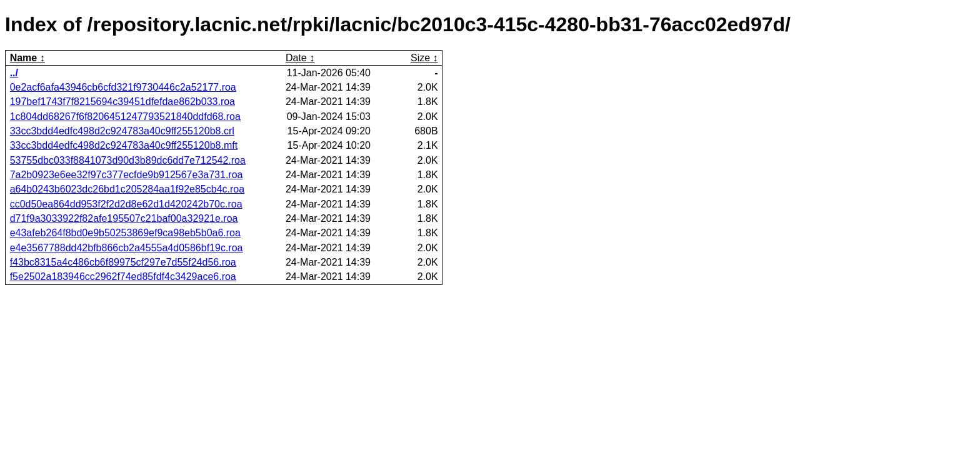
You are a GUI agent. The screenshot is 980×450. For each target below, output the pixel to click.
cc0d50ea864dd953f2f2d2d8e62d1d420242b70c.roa (126, 204)
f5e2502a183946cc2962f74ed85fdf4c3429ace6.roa (123, 277)
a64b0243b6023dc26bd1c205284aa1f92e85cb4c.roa (127, 189)
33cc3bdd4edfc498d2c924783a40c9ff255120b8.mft (124, 145)
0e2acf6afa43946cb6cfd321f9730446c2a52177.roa (123, 87)
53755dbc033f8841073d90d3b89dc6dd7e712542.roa (128, 160)
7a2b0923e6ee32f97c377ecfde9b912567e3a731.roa (127, 175)
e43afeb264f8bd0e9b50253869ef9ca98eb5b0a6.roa (125, 233)
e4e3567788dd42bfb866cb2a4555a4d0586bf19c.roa (127, 248)
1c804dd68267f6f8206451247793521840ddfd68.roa (125, 117)
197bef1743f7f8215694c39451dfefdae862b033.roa (122, 102)
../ (14, 73)
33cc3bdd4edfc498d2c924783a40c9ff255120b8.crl (122, 131)
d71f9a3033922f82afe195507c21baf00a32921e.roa (124, 218)
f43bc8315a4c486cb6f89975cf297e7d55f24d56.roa (123, 262)
